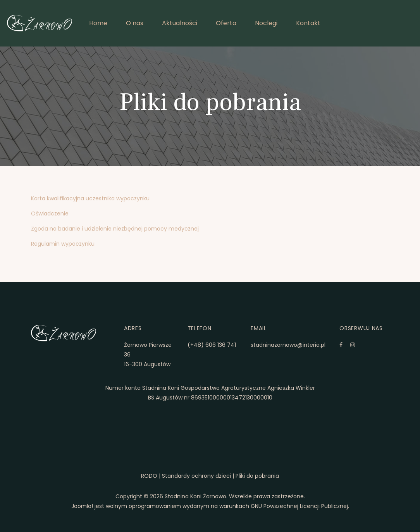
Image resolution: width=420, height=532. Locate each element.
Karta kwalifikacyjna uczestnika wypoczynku (90, 198)
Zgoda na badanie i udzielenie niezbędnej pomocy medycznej (115, 229)
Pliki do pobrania (257, 476)
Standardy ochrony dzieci (196, 476)
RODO (149, 476)
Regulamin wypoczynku (63, 244)
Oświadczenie (50, 213)
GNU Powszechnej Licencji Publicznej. (300, 506)
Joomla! (82, 506)
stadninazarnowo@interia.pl (288, 345)
